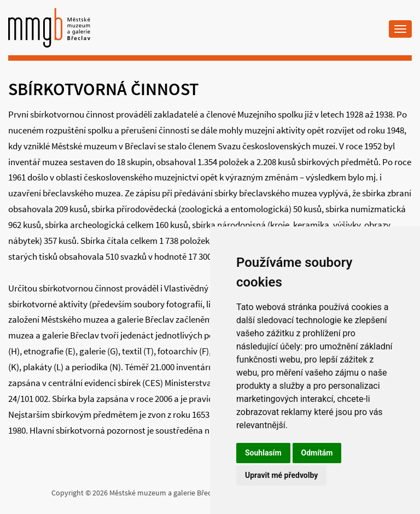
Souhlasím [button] (263, 453)
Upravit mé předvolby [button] (281, 475)
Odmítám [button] (317, 453)
